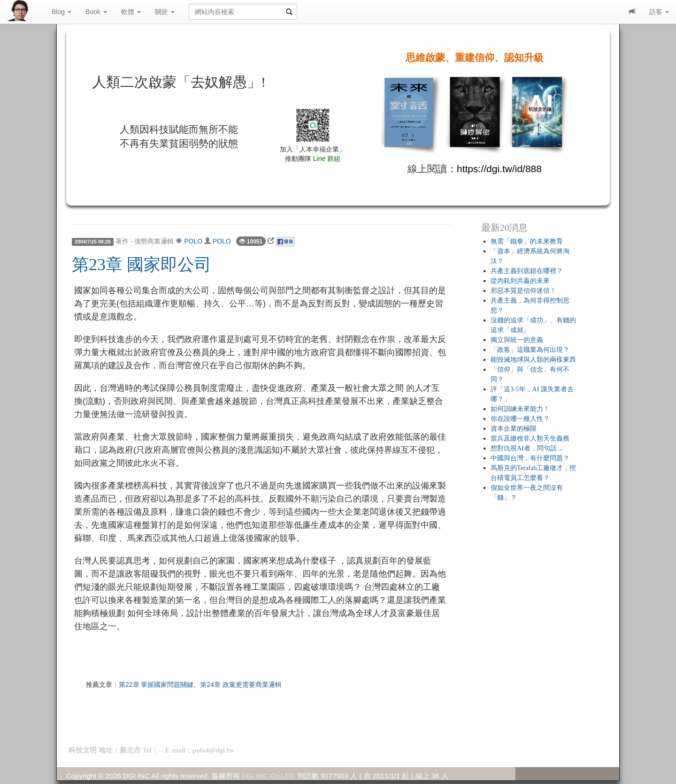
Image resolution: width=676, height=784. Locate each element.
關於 (165, 12)
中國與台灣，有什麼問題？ (530, 458)
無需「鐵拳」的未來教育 (527, 241)
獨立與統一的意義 (517, 340)
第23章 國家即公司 (142, 265)
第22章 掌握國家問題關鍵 (156, 685)
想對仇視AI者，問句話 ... (527, 448)
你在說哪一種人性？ (520, 419)
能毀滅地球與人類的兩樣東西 (533, 360)
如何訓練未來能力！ (520, 409)
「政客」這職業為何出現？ (530, 350)
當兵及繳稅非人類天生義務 (530, 438)
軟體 (131, 12)
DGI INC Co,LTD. (269, 776)
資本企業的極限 (514, 429)
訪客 (659, 12)
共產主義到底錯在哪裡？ (527, 271)
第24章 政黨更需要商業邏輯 (241, 685)
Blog (61, 12)
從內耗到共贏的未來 (520, 281)
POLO (193, 241)
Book (96, 12)
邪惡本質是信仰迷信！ (523, 291)
